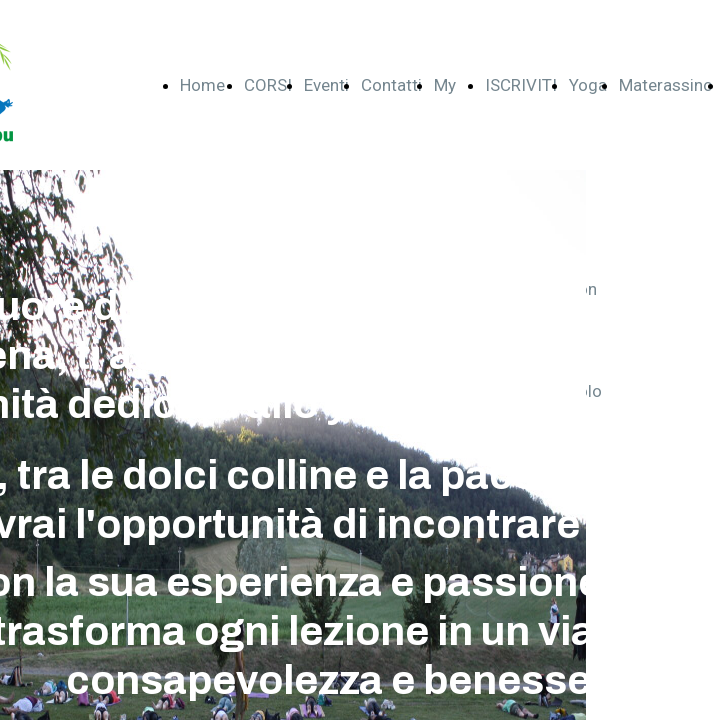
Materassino (666, 85)
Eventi (326, 85)
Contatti (391, 85)
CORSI (268, 85)
